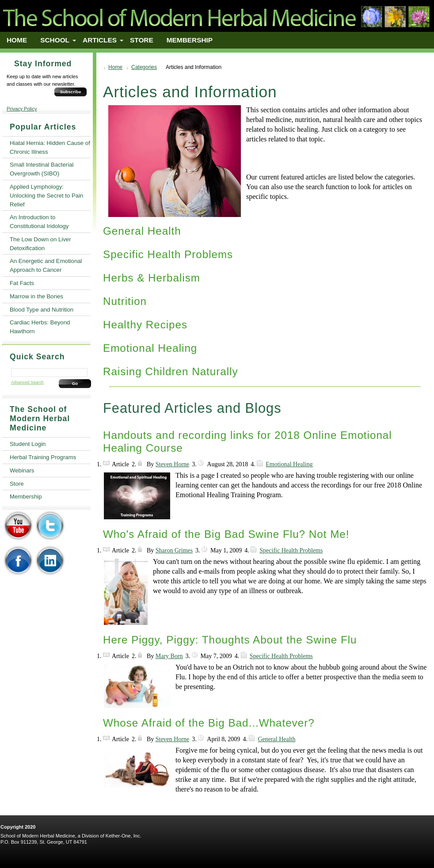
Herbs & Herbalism (152, 278)
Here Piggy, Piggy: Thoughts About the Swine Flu (230, 640)
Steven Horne (173, 464)
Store (142, 40)
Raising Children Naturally (171, 371)
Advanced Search (27, 382)
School (55, 40)
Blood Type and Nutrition (42, 310)
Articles (100, 40)
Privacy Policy (22, 109)
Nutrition (125, 301)
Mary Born (169, 656)
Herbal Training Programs (43, 457)
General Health (142, 231)
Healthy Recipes (145, 325)
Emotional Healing (150, 348)
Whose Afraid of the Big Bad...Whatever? (209, 723)
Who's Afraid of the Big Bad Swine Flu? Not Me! (226, 534)
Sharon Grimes (174, 550)
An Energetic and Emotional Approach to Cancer (46, 265)
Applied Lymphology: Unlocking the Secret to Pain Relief (46, 196)
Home (17, 40)
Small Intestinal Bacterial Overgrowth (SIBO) (42, 169)
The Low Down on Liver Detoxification (40, 244)
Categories (144, 67)
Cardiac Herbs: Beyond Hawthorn (40, 327)
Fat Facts (22, 283)
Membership (190, 40)
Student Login (28, 444)
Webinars (22, 470)
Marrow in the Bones (36, 296)
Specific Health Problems (168, 254)
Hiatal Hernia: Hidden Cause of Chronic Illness (50, 147)
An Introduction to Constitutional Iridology (39, 222)
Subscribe (71, 92)
